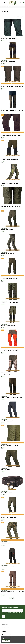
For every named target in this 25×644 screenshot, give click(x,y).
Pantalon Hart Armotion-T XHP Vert (10, 445)
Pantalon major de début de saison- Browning (12, 86)
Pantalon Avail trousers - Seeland (9, 278)
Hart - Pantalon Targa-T (7, 421)
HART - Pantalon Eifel (6, 469)
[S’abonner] (22, 610)
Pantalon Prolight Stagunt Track (9, 517)
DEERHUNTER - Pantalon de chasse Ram (11, 206)
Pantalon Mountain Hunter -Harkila (9, 159)
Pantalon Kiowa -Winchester (8, 326)
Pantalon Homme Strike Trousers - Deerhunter (12, 110)
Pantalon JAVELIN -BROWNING (8, 62)
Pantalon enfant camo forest (8, 374)
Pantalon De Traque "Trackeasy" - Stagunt (11, 135)
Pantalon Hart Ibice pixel (7, 543)
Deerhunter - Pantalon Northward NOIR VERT (12, 398)
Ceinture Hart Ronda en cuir (8, 493)
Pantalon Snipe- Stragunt (7, 230)
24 (22, 17)
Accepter (6, 641)
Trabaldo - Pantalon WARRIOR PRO (9, 183)
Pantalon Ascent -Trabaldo (7, 254)
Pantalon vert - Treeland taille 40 (9, 38)
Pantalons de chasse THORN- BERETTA (11, 302)
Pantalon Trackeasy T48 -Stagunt (9, 350)
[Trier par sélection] (18, 17)
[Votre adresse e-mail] (11, 610)
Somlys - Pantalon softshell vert (9, 567)
